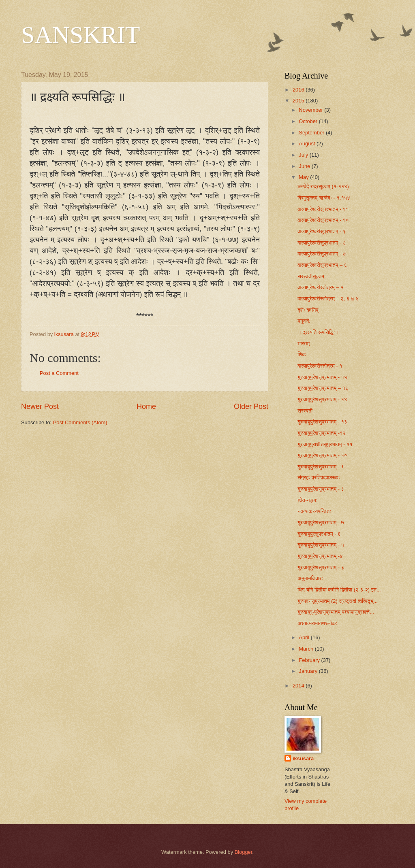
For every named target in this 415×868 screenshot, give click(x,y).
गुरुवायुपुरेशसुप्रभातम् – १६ (323, 388)
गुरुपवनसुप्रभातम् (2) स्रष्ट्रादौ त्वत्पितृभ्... (338, 601)
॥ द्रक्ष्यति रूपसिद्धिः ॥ (319, 332)
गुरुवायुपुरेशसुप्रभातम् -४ (320, 556)
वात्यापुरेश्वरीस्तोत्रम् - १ (320, 366)
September (312, 133)
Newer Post (40, 406)
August (308, 144)
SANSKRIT (80, 35)
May (304, 177)
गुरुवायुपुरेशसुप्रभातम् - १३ (322, 422)
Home (146, 406)
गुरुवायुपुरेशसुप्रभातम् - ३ (321, 567)
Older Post (251, 406)
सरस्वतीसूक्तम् (311, 276)
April (305, 637)
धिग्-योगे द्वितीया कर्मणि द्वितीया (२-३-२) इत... (339, 590)
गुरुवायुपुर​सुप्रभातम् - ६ (319, 534)
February (310, 660)
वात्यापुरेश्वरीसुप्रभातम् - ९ (322, 231)
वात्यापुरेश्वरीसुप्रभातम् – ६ (322, 265)
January (309, 671)
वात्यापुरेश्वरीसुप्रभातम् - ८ (322, 243)
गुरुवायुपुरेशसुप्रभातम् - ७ (321, 522)
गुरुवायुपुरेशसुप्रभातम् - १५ (322, 377)
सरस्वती (305, 411)
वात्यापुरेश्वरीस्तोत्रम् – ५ (320, 287)
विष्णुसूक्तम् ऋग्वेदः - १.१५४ (324, 198)
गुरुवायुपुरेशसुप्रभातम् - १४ (322, 399)
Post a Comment (59, 373)
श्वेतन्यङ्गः (308, 500)
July (304, 155)
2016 (299, 90)
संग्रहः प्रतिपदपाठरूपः (319, 478)
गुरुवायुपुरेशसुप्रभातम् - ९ (321, 467)
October (309, 121)
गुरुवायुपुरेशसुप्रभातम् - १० (322, 455)
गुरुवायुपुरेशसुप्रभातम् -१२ (322, 433)
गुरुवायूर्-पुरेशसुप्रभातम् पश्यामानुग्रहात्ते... (336, 612)
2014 (299, 686)
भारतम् (304, 344)
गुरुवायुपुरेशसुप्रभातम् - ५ (321, 545)
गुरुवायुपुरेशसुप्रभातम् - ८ (321, 489)
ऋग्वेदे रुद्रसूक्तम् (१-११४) (323, 186)
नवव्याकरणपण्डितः (314, 511)
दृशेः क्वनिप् (308, 310)
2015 (299, 101)
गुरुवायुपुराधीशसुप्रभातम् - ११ (325, 444)
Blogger (244, 852)
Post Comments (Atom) (80, 422)
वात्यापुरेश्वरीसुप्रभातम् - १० (323, 220)
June (305, 166)
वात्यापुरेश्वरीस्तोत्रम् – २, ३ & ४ (328, 299)
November (311, 110)
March (307, 649)
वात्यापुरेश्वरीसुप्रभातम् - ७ (322, 254)
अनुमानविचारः (310, 578)
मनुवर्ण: (304, 321)
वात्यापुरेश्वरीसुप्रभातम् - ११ (323, 209)
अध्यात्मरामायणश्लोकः (317, 623)
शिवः (302, 354)
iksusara (303, 758)
